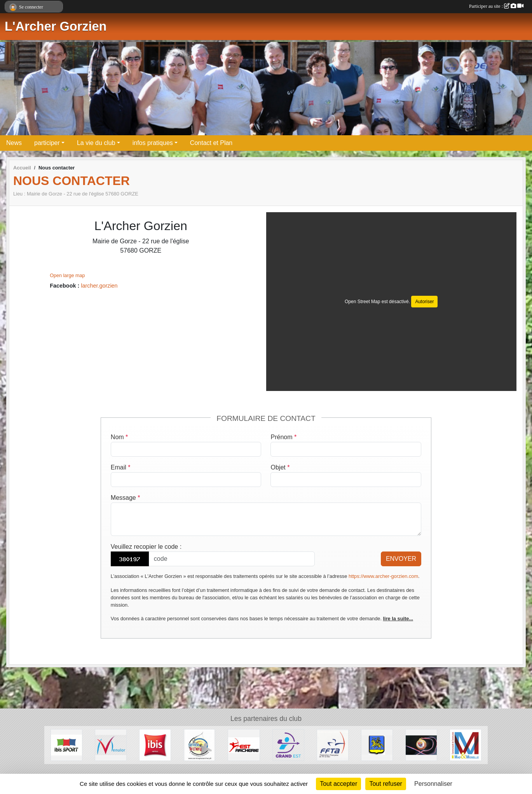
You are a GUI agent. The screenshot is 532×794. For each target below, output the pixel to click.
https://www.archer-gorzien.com (383, 576)
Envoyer (401, 559)
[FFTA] (333, 744)
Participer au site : (496, 6)
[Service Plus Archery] (199, 744)
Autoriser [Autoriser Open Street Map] (424, 302)
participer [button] (47, 143)
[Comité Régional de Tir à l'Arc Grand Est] (288, 744)
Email (121, 467)
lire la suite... (398, 619)
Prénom (283, 437)
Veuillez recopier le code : (146, 547)
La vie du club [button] (96, 143)
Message (126, 498)
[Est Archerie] (244, 744)
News (14, 143)
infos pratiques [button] (153, 143)
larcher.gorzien (99, 286)
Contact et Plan (211, 143)
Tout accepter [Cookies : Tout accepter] (338, 784)
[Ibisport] (66, 744)
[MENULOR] (111, 744)
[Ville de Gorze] (377, 744)
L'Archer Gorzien (56, 26)
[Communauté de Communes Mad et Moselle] (466, 744)
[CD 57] (421, 744)
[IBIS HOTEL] (155, 744)
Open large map (67, 276)
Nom (119, 437)
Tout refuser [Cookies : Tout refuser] (385, 784)
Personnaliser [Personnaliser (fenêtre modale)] (433, 784)
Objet (280, 467)
